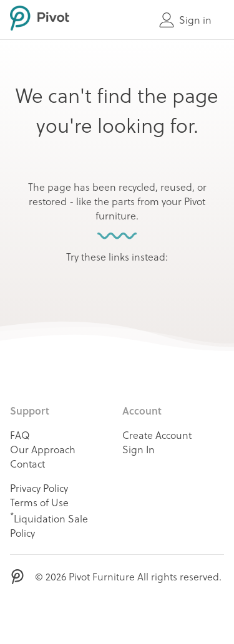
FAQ (20, 435)
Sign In (139, 449)
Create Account (157, 435)
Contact (27, 464)
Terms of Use (39, 502)
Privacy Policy (39, 488)
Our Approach (43, 449)
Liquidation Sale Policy (49, 525)
